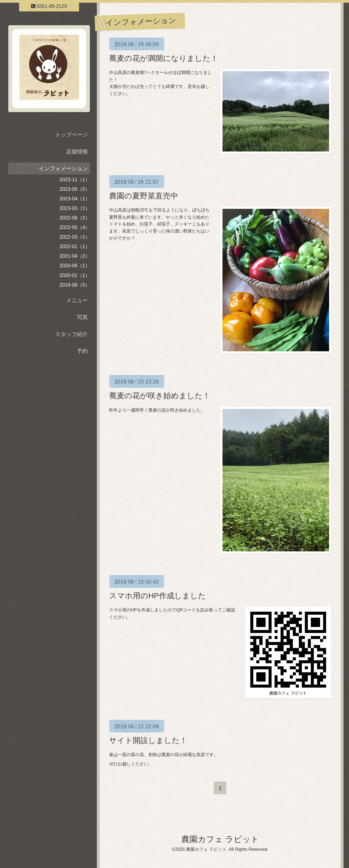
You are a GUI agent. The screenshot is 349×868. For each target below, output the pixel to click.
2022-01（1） (75, 246)
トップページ (71, 135)
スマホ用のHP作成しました (157, 596)
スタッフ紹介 (71, 334)
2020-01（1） (75, 275)
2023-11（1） (75, 180)
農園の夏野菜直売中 (144, 196)
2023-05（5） (75, 189)
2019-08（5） (75, 285)
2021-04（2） (75, 256)
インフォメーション (63, 168)
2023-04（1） (75, 199)
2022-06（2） (75, 218)
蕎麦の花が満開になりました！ (164, 58)
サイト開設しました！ (148, 740)
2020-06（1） (75, 266)
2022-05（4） (75, 227)
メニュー (77, 300)
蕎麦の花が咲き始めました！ (160, 396)
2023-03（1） (75, 208)
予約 (82, 351)
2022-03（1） (75, 237)
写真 (82, 317)
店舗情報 (77, 151)
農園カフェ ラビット (220, 839)
